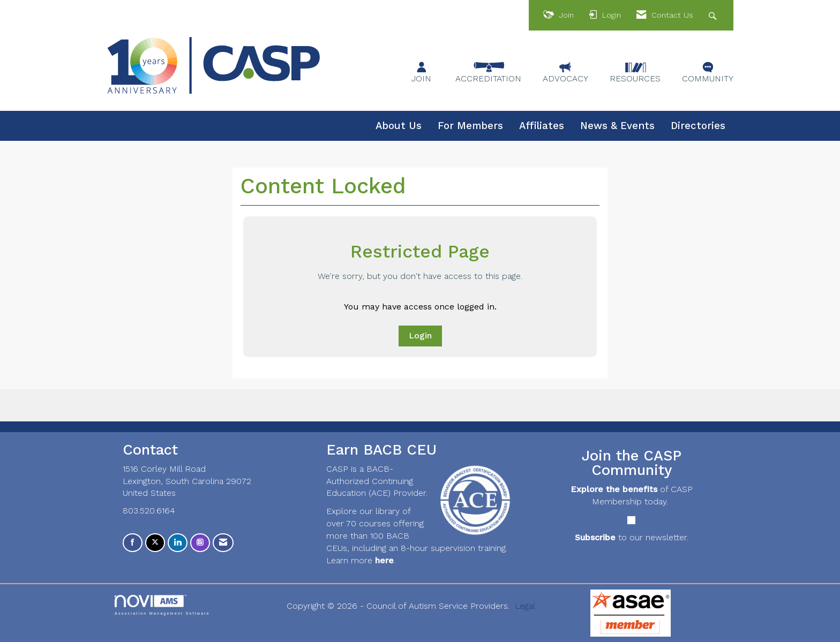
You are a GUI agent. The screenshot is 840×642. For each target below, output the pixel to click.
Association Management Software (162, 605)
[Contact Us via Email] (223, 543)
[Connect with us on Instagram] (200, 543)
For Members (470, 126)
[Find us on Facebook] (133, 543)
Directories (698, 126)
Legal (525, 606)
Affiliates (542, 126)
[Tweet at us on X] (155, 543)
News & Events (617, 126)
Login (420, 335)
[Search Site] (714, 15)
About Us (399, 126)
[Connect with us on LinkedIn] (178, 543)
